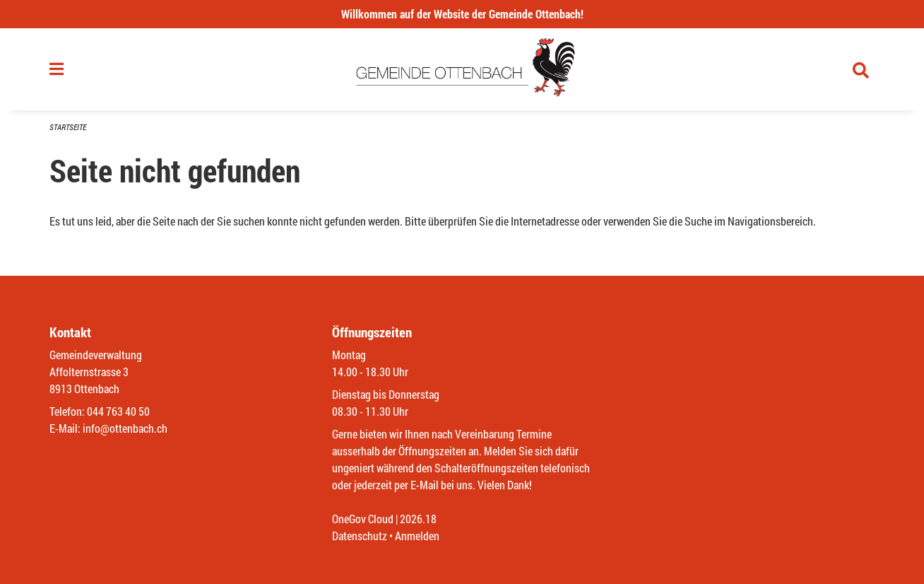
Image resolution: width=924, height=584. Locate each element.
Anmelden (417, 536)
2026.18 (418, 519)
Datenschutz (360, 536)
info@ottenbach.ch (125, 428)
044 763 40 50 (118, 411)
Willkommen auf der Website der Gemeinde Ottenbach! (462, 14)
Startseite (68, 127)
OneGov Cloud (363, 519)
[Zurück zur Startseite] (462, 69)
